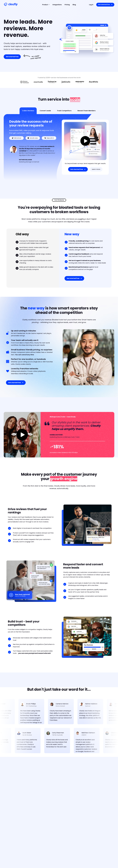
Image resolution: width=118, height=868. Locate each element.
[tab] (28, 111)
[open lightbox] (85, 141)
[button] (45, 5)
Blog (74, 5)
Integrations (57, 5)
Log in (91, 5)
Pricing (67, 5)
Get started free (12, 57)
